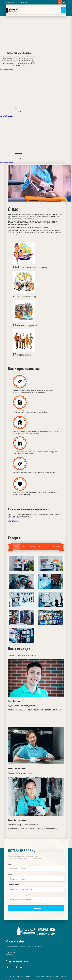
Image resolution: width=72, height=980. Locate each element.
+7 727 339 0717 (10, 952)
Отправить (36, 908)
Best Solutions (61, 977)
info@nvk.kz (27, 2)
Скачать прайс (14, 521)
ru (60, 2)
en (64, 2)
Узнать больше (6, 69)
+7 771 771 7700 (13, 2)
